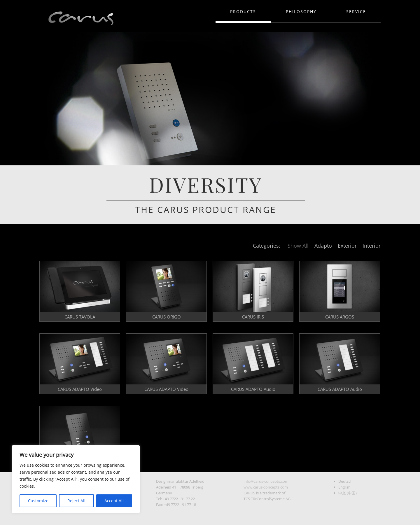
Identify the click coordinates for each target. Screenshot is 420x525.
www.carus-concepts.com (266, 487)
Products (243, 12)
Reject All (76, 501)
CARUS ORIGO (167, 317)
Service (356, 12)
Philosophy (301, 12)
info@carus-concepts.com (266, 481)
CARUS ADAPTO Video (80, 389)
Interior (372, 246)
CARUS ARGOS (340, 317)
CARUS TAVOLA (80, 317)
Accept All (114, 501)
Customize (38, 501)
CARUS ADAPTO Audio (253, 389)
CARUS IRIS (253, 317)
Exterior (347, 246)
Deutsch (345, 481)
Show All (298, 246)
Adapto (323, 246)
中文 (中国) (348, 493)
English (344, 487)
